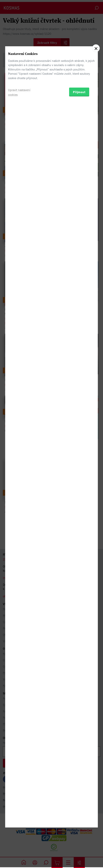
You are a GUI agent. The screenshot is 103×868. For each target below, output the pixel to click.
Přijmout (79, 456)
